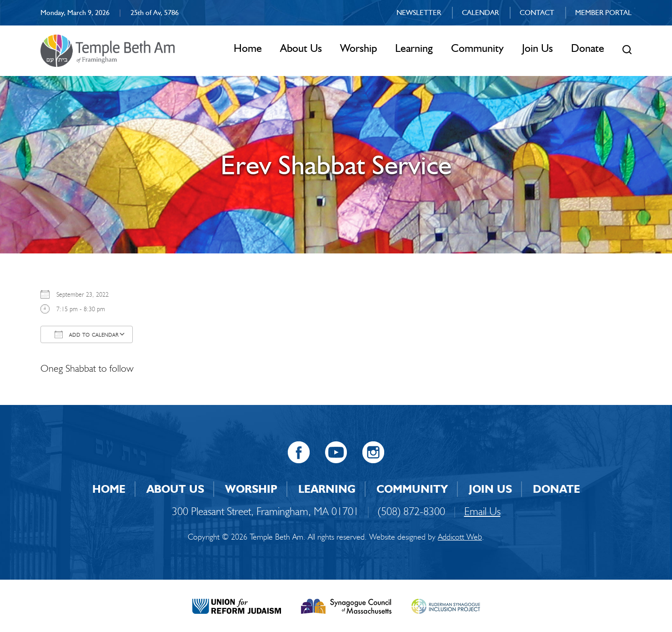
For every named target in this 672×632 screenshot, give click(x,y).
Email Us (482, 511)
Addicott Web (460, 537)
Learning (414, 48)
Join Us (537, 48)
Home (248, 48)
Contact (537, 13)
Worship (359, 48)
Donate (588, 48)
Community (477, 48)
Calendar (480, 13)
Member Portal (603, 13)
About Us (301, 48)
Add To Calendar (87, 334)
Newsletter (419, 13)
